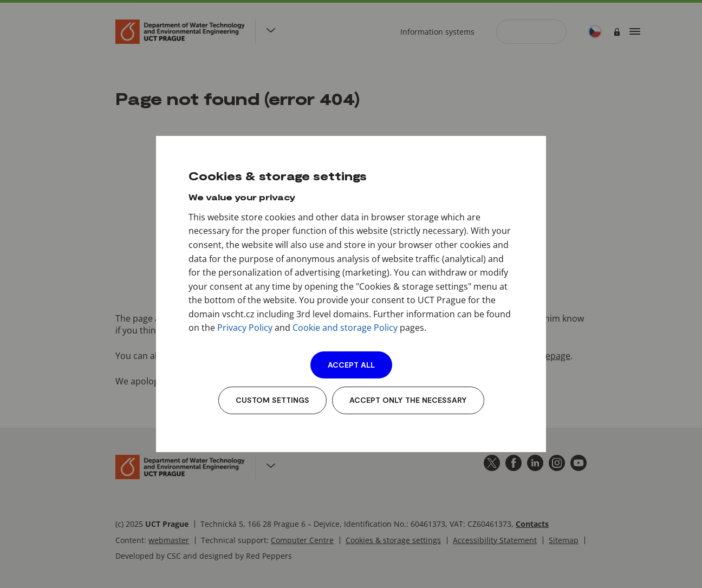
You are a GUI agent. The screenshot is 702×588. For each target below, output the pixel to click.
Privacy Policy (245, 328)
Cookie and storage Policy (345, 328)
